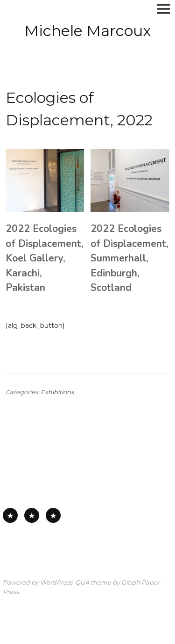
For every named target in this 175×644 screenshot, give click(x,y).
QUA (82, 582)
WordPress (56, 582)
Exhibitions (57, 392)
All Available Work (10, 515)
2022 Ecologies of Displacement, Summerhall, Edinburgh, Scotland (129, 258)
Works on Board (53, 515)
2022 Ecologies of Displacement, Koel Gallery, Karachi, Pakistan (45, 258)
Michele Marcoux (87, 31)
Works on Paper (32, 515)
